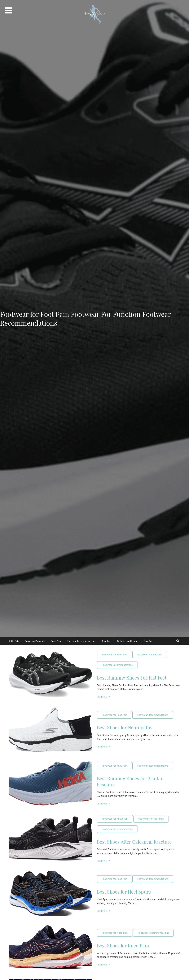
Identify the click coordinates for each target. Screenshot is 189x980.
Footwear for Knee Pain (115, 933)
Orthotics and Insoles (128, 641)
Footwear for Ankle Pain (115, 819)
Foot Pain (56, 641)
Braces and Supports (35, 641)
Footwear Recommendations (81, 641)
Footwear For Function (150, 655)
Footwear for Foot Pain (114, 655)
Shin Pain (149, 641)
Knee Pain (106, 641)
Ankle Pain (14, 641)
